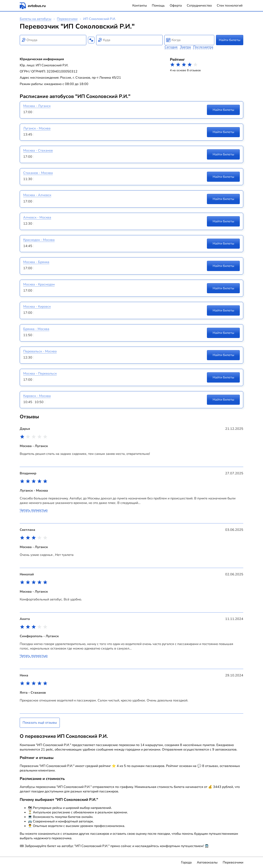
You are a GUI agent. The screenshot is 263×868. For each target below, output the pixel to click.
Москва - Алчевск (37, 195)
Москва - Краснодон (39, 284)
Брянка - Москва (36, 329)
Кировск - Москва (37, 396)
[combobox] (53, 40)
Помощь (158, 6)
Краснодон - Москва (39, 240)
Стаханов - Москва (38, 173)
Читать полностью (34, 510)
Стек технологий (230, 6)
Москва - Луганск (37, 106)
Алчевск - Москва (37, 217)
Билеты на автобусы (36, 19)
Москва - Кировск (37, 307)
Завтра (185, 47)
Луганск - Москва (37, 128)
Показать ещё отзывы (40, 723)
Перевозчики (67, 19)
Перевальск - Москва (40, 351)
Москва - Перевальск (40, 374)
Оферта (176, 6)
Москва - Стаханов (38, 151)
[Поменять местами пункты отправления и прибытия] (91, 40)
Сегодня (171, 47)
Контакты (140, 6)
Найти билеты (230, 40)
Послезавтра (203, 47)
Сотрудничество (199, 6)
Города (186, 862)
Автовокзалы (207, 862)
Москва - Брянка (36, 262)
